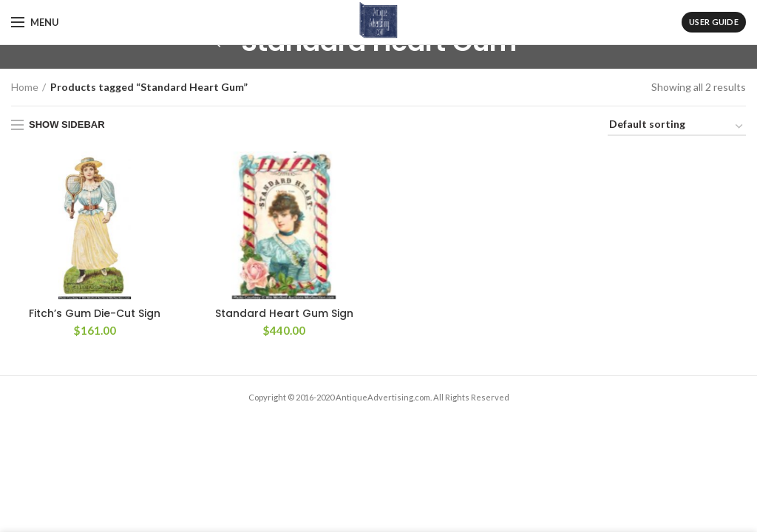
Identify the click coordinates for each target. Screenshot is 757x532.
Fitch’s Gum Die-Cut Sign (95, 313)
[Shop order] (677, 127)
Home (25, 87)
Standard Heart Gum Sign (284, 313)
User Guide (714, 22)
